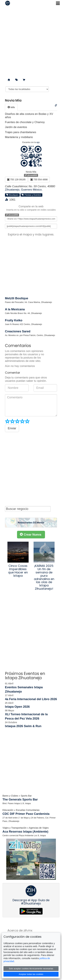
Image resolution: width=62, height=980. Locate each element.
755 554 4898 (39, 180)
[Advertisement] (31, 41)
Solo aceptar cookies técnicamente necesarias (31, 969)
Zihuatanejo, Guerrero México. (24, 190)
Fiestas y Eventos (31, 195)
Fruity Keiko (14, 320)
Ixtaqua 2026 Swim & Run (23, 726)
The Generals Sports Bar (20, 799)
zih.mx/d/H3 (31, 175)
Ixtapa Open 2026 (17, 707)
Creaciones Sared (18, 331)
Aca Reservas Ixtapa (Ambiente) (25, 832)
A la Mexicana (15, 309)
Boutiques (12, 195)
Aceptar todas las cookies (31, 974)
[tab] (11, 107)
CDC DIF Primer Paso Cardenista (26, 814)
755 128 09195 (16, 180)
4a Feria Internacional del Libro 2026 (31, 699)
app (38, 142)
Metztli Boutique (17, 298)
